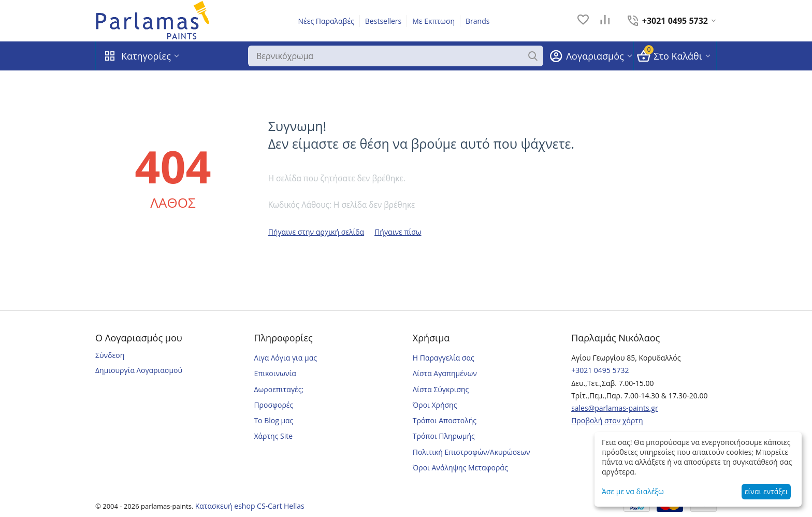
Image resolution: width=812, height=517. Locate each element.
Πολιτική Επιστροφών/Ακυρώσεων (472, 452)
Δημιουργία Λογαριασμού (139, 370)
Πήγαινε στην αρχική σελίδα (316, 232)
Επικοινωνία (275, 373)
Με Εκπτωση (433, 21)
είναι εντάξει (766, 491)
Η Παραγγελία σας (444, 358)
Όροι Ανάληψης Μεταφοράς (460, 468)
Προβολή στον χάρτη (607, 420)
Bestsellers (383, 21)
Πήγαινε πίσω (398, 232)
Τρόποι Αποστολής (445, 420)
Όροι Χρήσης (435, 405)
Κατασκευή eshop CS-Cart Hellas (250, 506)
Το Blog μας (273, 420)
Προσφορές (273, 405)
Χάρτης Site (273, 436)
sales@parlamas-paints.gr (615, 408)
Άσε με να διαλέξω (633, 491)
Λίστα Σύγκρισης (441, 389)
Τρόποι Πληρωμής (444, 436)
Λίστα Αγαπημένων (445, 373)
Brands (477, 21)
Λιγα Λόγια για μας (285, 358)
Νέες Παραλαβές (326, 21)
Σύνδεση (110, 355)
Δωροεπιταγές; (279, 389)
